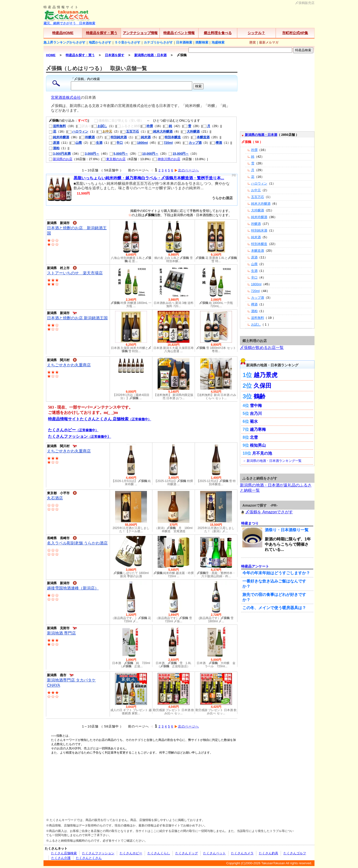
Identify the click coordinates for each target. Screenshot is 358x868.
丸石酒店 (55, 498)
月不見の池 (262, 453)
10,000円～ (148, 154)
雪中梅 (256, 406)
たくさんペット (214, 853)
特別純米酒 (117, 137)
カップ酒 (193, 143)
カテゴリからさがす (158, 42)
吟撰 (148, 126)
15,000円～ (179, 154)
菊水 (254, 421)
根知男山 (258, 445)
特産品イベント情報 (179, 33)
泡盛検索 (218, 42)
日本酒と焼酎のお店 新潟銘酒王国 (77, 318)
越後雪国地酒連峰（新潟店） (73, 588)
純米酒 (144, 137)
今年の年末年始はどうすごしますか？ (276, 573)
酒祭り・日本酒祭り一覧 (287, 530)
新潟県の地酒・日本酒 (261, 135)
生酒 (97, 143)
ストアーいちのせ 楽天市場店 (75, 273)
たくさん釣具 (268, 853)
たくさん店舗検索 (64, 853)
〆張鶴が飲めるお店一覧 (262, 348)
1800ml (140, 143)
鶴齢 (260, 396)
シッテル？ (256, 33)
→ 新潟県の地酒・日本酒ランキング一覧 (272, 461)
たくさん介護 (61, 858)
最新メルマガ (269, 42)
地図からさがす (100, 42)
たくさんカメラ (242, 853)
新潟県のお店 (61, 159)
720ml (166, 143)
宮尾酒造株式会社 (66, 97)
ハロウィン (78, 131)
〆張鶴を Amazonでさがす (266, 512)
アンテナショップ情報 (140, 33)
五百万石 (130, 131)
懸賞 (253, 42)
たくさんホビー (131, 853)
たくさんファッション (98, 853)
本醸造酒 (201, 137)
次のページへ (187, 170)
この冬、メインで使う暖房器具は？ (274, 608)
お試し (100, 126)
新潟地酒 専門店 (61, 633)
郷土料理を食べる (218, 33)
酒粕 (54, 148)
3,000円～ (90, 154)
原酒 (54, 143)
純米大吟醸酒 (161, 131)
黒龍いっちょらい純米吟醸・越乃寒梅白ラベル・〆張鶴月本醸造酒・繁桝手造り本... (149, 178)
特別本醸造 (171, 137)
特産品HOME (63, 33)
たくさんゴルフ (295, 853)
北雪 (254, 437)
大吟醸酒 (191, 131)
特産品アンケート (255, 566)
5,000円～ (119, 154)
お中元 (256, 190)
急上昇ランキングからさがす (65, 42)
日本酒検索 (184, 42)
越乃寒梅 (258, 429)
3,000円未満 (60, 154)
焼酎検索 (202, 42)
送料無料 (57, 126)
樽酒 (217, 143)
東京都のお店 (114, 159)
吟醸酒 (88, 137)
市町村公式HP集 (295, 33)
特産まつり (250, 523)
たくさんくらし (159, 853)
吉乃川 (256, 413)
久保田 (263, 386)
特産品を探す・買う (102, 33)
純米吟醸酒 (59, 137)
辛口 (117, 143)
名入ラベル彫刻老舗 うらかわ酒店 (77, 543)
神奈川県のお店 (167, 159)
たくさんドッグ (187, 853)
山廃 (76, 143)
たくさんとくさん (89, 858)
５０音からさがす (128, 42)
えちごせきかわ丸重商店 (69, 365)
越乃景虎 (266, 375)
